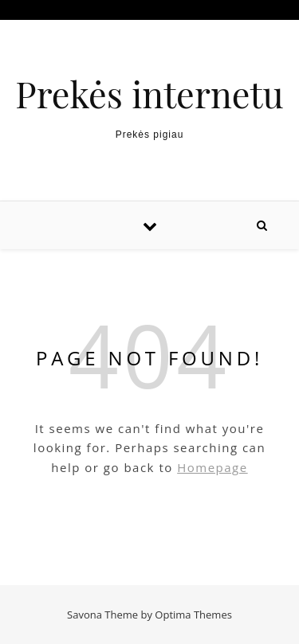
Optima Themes (193, 615)
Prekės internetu (149, 94)
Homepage (212, 467)
